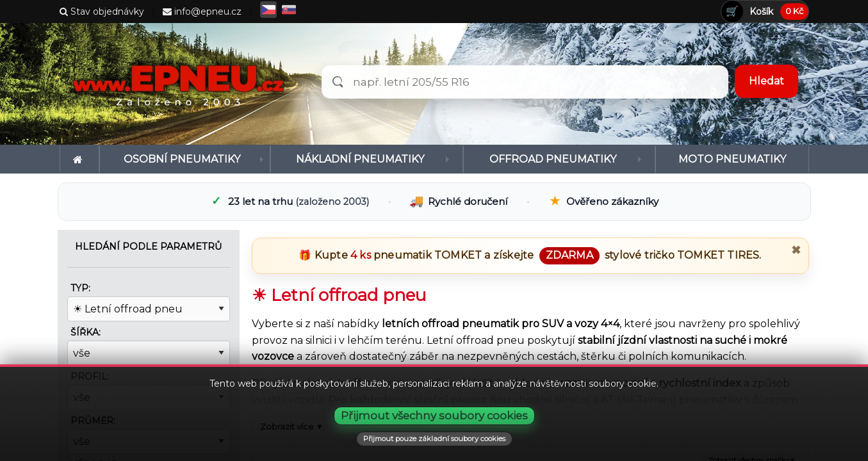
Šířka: (86, 332)
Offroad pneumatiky (553, 159)
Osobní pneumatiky (182, 159)
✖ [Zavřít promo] (796, 250)
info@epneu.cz (202, 12)
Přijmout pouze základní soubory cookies (434, 439)
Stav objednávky (102, 12)
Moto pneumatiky (732, 159)
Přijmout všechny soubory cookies (434, 416)
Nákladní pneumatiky (360, 159)
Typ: (80, 288)
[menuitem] (80, 159)
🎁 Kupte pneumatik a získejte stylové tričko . (530, 255)
